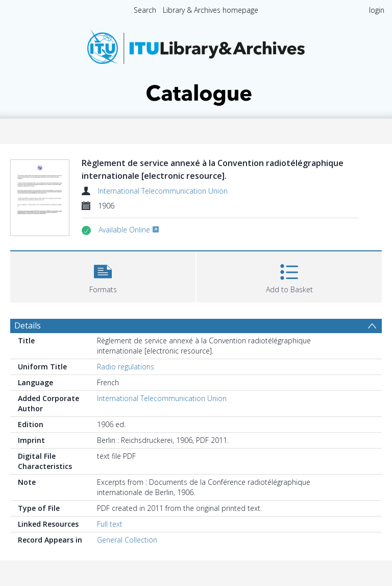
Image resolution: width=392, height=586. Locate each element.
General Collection (127, 540)
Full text (110, 524)
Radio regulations (126, 367)
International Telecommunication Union (163, 191)
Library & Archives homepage (211, 10)
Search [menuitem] (145, 10)
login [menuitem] (377, 10)
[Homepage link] (196, 65)
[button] (103, 276)
